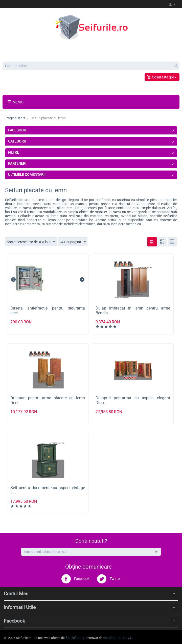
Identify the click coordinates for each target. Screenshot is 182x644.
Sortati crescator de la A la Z (31, 242)
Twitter (109, 579)
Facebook (75, 579)
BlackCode (74, 638)
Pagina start (15, 118)
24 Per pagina (73, 242)
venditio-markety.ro (118, 638)
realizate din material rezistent (94, 216)
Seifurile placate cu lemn (25, 200)
